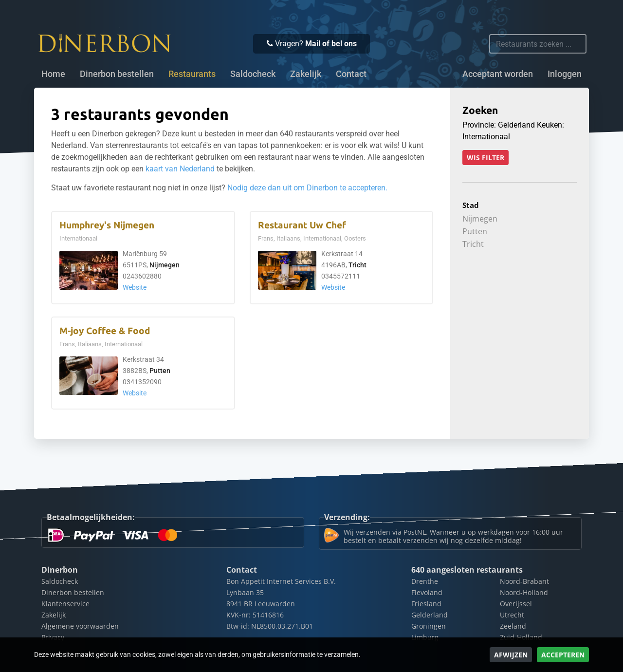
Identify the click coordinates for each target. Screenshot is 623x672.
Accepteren (563, 655)
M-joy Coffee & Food (105, 331)
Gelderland (430, 615)
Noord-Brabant (524, 581)
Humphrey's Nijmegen (107, 225)
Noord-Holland (524, 592)
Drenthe (425, 581)
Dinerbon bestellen (117, 74)
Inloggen (565, 74)
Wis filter (486, 158)
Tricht (357, 265)
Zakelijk (306, 74)
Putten (160, 371)
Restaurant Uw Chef (302, 225)
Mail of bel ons (331, 44)
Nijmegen (165, 265)
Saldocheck (253, 74)
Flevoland (427, 592)
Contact (351, 74)
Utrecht (512, 615)
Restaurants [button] (192, 74)
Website (135, 288)
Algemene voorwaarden (80, 626)
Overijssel (516, 604)
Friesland (426, 604)
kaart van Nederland (180, 169)
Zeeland (513, 626)
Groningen (429, 626)
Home (53, 74)
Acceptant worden (498, 74)
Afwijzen (511, 655)
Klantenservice (65, 604)
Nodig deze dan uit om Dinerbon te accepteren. (307, 188)
